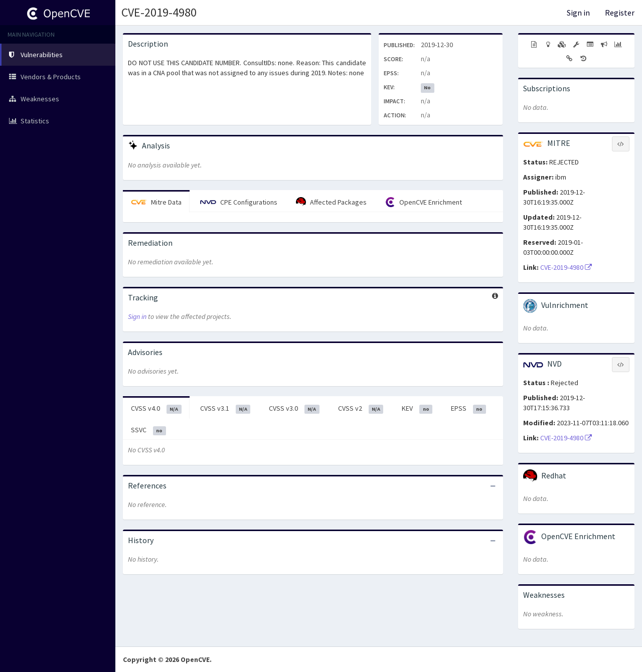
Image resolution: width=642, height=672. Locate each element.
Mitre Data (156, 202)
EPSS (468, 409)
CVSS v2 (361, 409)
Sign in (578, 13)
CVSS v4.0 (156, 409)
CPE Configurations (239, 202)
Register (620, 13)
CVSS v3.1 (225, 409)
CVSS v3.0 (294, 409)
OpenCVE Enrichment (424, 202)
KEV (417, 409)
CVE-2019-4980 (159, 12)
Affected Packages (331, 202)
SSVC (148, 430)
